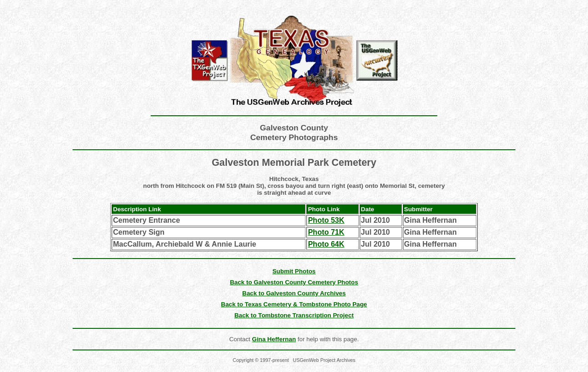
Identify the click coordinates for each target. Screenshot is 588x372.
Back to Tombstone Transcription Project (294, 315)
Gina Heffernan (274, 339)
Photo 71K (326, 232)
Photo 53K (326, 220)
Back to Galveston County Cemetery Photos (294, 282)
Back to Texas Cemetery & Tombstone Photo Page (294, 304)
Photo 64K (326, 244)
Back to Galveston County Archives (294, 293)
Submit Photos (294, 271)
